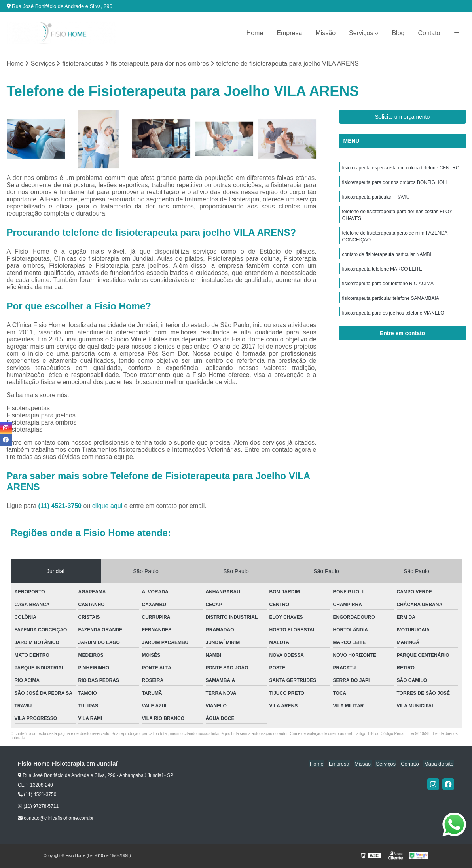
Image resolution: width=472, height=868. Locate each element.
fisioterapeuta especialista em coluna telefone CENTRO (401, 168)
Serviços (361, 33)
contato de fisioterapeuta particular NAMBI (387, 258)
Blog (398, 33)
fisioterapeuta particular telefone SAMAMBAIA (391, 303)
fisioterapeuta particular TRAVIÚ (376, 198)
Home (255, 33)
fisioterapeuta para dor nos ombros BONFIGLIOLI (395, 183)
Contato (429, 33)
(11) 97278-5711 (38, 807)
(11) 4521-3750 (61, 506)
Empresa (289, 33)
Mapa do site (439, 764)
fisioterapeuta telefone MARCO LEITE (382, 273)
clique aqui (107, 506)
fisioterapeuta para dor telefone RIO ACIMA (388, 288)
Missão (325, 33)
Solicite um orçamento (403, 117)
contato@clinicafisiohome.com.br (56, 819)
